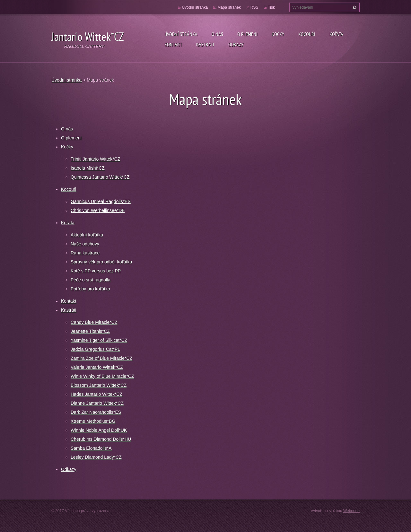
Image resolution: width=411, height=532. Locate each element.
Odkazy (236, 44)
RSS (254, 7)
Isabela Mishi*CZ (88, 168)
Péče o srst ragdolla (91, 280)
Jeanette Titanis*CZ (90, 331)
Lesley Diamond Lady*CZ (96, 457)
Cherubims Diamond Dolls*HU (101, 439)
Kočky (278, 34)
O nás (217, 34)
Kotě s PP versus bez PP (96, 271)
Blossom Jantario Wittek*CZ (99, 385)
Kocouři (307, 34)
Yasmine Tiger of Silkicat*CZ (99, 340)
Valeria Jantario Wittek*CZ (97, 367)
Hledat (354, 7)
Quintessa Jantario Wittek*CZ (100, 177)
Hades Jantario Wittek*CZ (96, 394)
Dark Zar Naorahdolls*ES (96, 412)
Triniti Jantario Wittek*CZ (95, 159)
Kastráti (205, 44)
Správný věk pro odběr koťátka (101, 262)
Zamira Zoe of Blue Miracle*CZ (101, 358)
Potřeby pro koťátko (90, 289)
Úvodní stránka (181, 34)
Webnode (351, 511)
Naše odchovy (85, 244)
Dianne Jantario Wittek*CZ (97, 403)
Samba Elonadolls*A (91, 448)
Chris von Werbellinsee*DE (98, 210)
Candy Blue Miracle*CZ (94, 322)
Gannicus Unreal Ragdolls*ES (101, 201)
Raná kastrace (85, 253)
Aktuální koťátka (87, 235)
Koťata (336, 34)
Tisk (271, 7)
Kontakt (173, 44)
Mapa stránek (229, 7)
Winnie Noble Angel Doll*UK (99, 430)
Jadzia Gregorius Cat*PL (95, 349)
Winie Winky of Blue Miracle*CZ (102, 376)
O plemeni (247, 34)
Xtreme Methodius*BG (93, 421)
